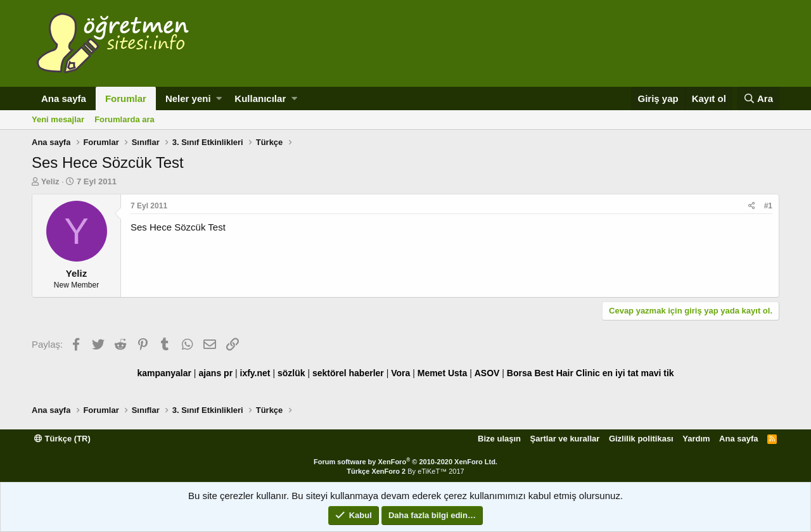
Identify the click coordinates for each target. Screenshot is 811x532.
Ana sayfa (64, 98)
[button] (219, 98)
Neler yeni (188, 98)
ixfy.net (255, 373)
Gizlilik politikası (641, 439)
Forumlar (126, 98)
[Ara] (758, 98)
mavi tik (657, 373)
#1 (768, 206)
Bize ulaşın (499, 439)
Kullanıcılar (260, 98)
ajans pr (215, 373)
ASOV (487, 373)
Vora (400, 373)
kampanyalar (164, 373)
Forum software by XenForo (405, 462)
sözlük (291, 373)
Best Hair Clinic (567, 373)
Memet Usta (443, 373)
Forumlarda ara (125, 119)
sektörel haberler (348, 373)
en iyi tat (621, 373)
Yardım (696, 439)
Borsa (520, 373)
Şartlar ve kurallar (565, 439)
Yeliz (50, 181)
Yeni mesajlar (58, 119)
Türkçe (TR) (62, 439)
